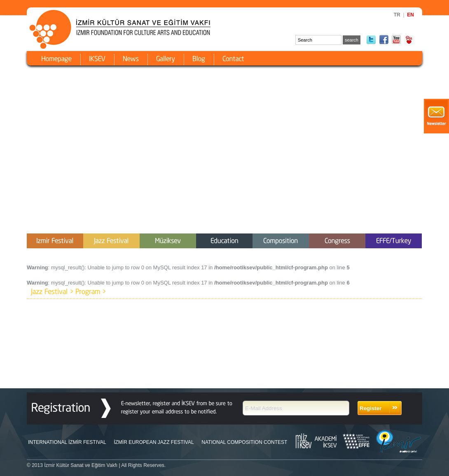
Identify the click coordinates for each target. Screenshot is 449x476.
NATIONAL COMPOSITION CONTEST (244, 442)
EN (410, 15)
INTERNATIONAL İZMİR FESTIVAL (67, 442)
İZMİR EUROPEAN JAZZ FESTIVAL (154, 442)
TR (397, 15)
